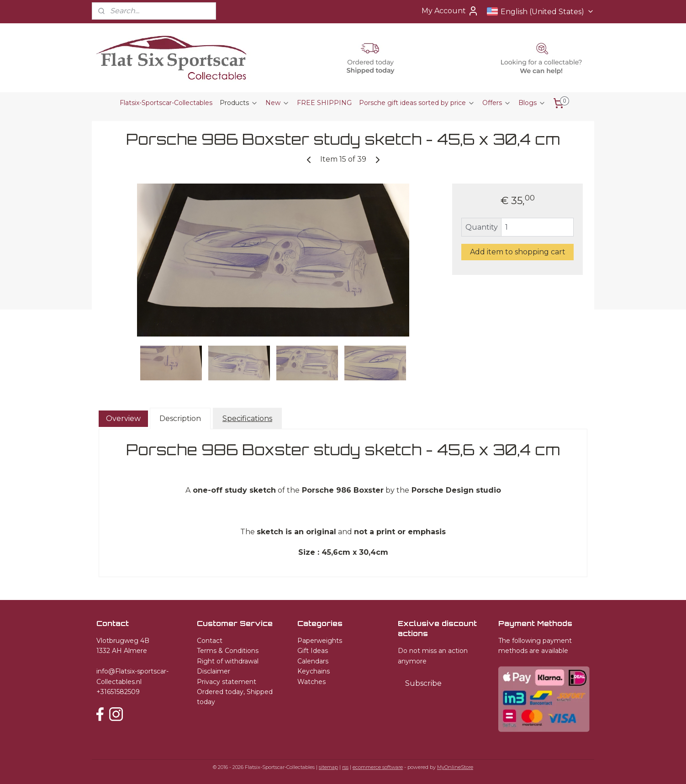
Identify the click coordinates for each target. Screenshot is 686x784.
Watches (311, 682)
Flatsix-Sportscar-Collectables (166, 103)
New (277, 103)
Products (239, 103)
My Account (450, 11)
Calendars (313, 661)
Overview (123, 418)
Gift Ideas (313, 651)
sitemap (328, 767)
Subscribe (423, 683)
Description (180, 418)
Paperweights (320, 641)
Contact (210, 641)
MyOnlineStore (455, 767)
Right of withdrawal (228, 661)
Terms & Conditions (228, 651)
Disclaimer (214, 671)
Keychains (314, 671)
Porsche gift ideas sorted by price (417, 103)
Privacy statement (227, 682)
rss (345, 767)
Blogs (532, 103)
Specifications (247, 418)
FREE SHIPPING (324, 103)
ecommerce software (378, 767)
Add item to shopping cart (518, 252)
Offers (497, 103)
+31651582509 (118, 692)
